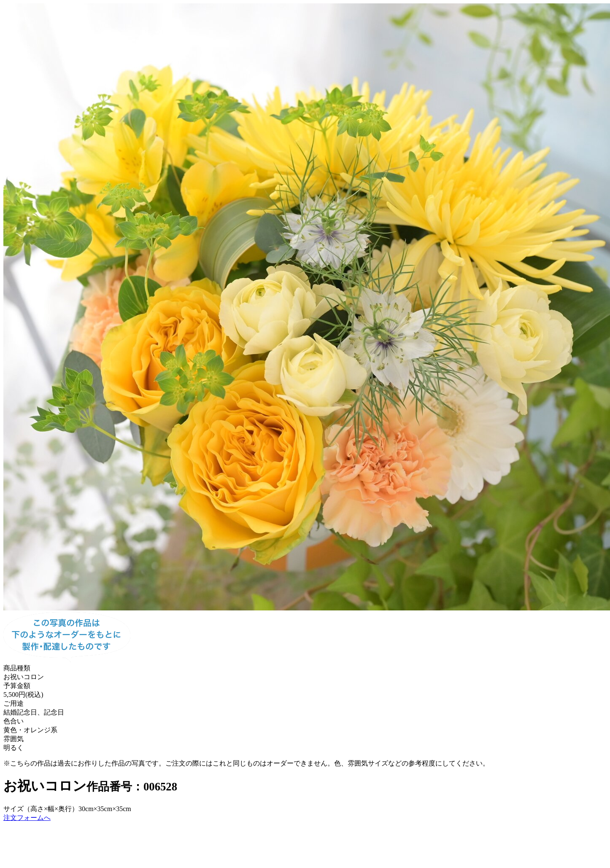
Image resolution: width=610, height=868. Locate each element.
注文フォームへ (27, 818)
